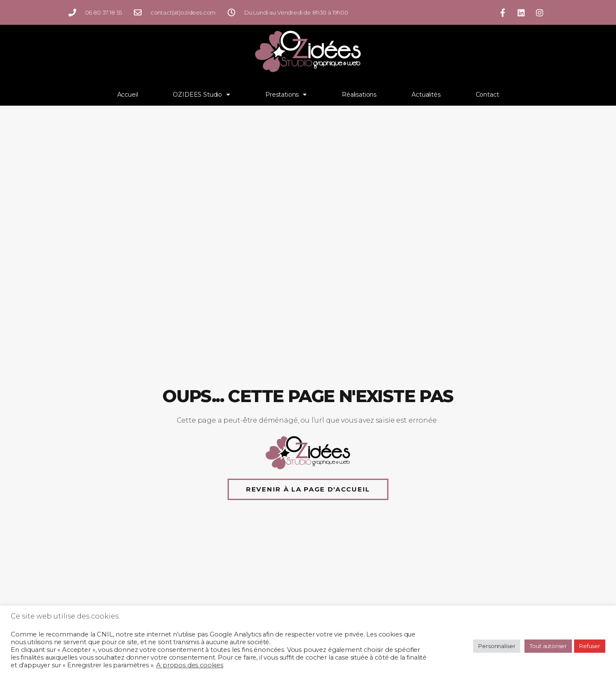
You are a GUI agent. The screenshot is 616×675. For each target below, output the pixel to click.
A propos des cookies (190, 665)
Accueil (128, 95)
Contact (487, 95)
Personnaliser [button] (497, 646)
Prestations (286, 95)
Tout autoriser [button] (548, 646)
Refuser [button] (590, 646)
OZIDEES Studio (201, 95)
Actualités (426, 95)
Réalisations (359, 95)
